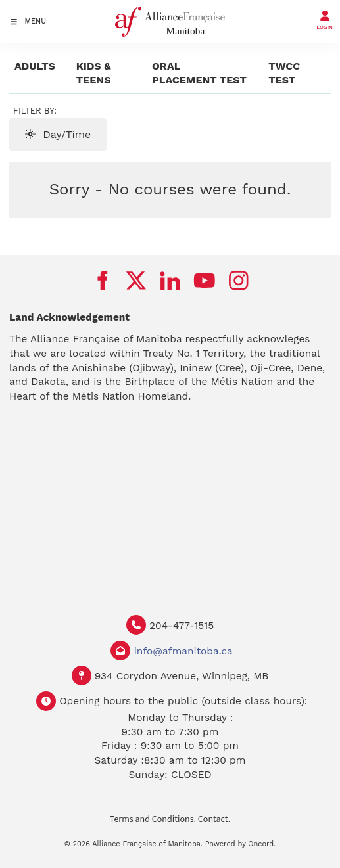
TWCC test (284, 73)
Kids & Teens (94, 73)
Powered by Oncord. (240, 844)
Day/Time (58, 134)
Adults (35, 66)
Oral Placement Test (199, 73)
